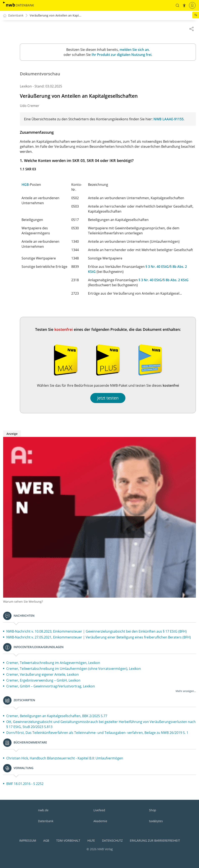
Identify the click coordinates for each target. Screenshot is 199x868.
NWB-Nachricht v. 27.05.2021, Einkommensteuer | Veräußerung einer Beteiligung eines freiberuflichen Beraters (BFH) (99, 637)
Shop (153, 810)
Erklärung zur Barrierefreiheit (155, 840)
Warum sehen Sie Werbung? (23, 602)
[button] (177, 5)
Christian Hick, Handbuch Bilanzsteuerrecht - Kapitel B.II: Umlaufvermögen (65, 758)
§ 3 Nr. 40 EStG (157, 267)
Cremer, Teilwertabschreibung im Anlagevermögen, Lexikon (53, 663)
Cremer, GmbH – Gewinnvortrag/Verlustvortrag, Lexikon (51, 686)
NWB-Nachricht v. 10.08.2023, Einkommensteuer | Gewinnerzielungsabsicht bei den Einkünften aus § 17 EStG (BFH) (96, 632)
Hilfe (91, 840)
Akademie (100, 821)
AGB (46, 840)
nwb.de (43, 810)
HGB (25, 185)
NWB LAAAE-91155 (168, 119)
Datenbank (46, 821)
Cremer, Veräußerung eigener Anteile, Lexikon (43, 675)
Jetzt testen (108, 398)
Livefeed (99, 810)
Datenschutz (112, 840)
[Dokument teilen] (191, 29)
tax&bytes (156, 821)
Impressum (28, 840)
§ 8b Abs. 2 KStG (176, 280)
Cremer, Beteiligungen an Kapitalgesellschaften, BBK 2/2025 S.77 (57, 716)
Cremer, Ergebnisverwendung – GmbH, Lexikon (43, 681)
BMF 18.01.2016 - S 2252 (25, 784)
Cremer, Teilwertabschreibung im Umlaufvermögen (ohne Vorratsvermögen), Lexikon (74, 669)
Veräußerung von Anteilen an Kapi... (55, 16)
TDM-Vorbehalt (68, 840)
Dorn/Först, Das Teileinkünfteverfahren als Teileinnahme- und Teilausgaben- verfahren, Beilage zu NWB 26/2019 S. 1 (97, 733)
